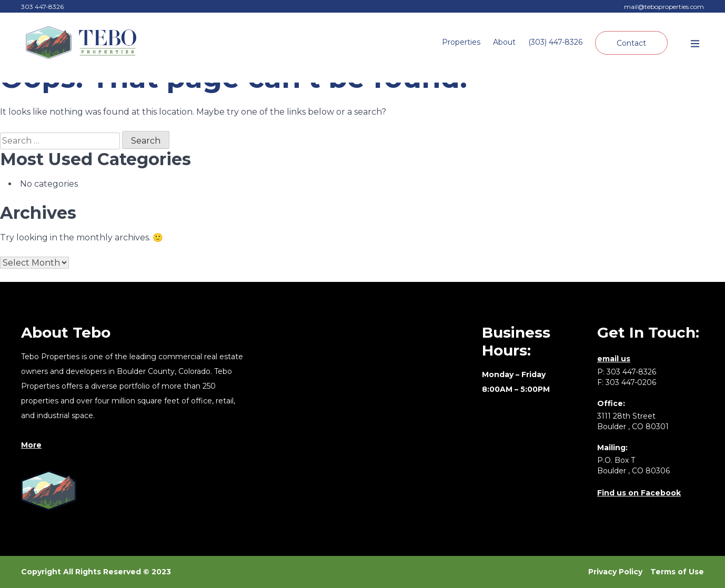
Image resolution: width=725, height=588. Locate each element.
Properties (461, 42)
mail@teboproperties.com (664, 7)
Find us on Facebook (639, 493)
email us (614, 359)
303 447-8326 (42, 7)
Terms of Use (677, 572)
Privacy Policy (615, 572)
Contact (631, 43)
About (504, 42)
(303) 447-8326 (555, 42)
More (31, 445)
